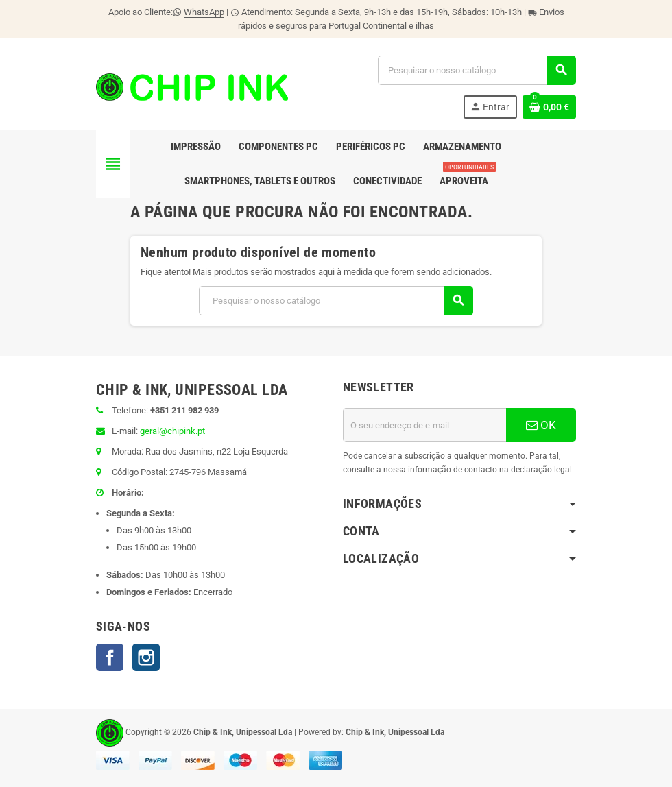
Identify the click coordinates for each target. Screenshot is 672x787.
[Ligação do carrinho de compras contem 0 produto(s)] (549, 107)
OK (541, 425)
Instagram (146, 657)
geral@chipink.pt (172, 431)
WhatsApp (204, 12)
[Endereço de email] (424, 425)
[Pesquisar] (477, 70)
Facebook (110, 657)
